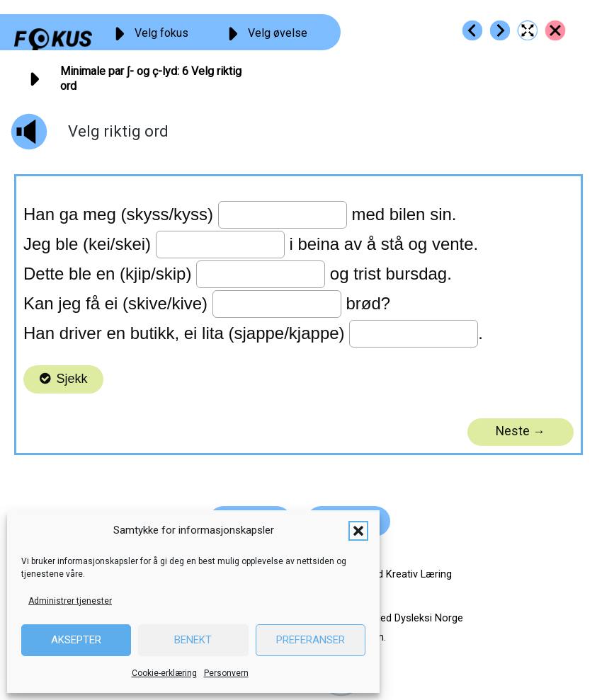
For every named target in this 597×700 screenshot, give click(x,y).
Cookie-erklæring (164, 673)
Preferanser (311, 640)
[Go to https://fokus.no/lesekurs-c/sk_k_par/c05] (472, 30)
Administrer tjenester (70, 601)
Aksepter (76, 640)
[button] (358, 531)
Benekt (193, 640)
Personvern (226, 673)
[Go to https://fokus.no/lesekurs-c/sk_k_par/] (555, 30)
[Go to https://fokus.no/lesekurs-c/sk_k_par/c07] (500, 30)
